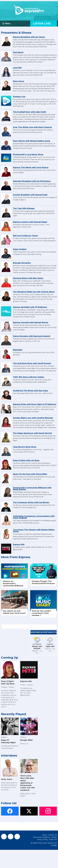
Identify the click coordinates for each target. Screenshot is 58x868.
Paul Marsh (18, 52)
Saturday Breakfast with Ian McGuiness (32, 181)
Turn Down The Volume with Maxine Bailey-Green (34, 531)
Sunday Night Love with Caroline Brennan (33, 418)
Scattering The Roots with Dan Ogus (31, 391)
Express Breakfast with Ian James (29, 37)
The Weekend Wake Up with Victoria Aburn (34, 292)
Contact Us (53, 835)
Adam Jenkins (20, 249)
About (45, 835)
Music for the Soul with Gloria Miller (30, 474)
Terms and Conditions (41, 837)
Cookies (54, 837)
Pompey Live (19, 97)
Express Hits (19, 544)
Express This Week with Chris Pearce (31, 167)
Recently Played (14, 714)
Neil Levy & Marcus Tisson (25, 236)
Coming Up (10, 658)
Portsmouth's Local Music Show (28, 154)
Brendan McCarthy (22, 263)
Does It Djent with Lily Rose (26, 460)
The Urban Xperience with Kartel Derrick (32, 433)
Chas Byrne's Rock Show (25, 447)
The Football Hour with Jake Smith (30, 112)
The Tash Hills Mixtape (24, 208)
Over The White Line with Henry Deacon (32, 127)
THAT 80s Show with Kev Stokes (29, 377)
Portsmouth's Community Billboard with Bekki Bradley (32, 489)
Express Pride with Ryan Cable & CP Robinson (35, 404)
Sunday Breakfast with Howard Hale (30, 195)
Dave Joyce (19, 81)
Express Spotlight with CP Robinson (30, 307)
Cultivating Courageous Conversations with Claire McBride (34, 517)
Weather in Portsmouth (43, 632)
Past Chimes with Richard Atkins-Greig (32, 141)
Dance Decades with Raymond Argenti (32, 336)
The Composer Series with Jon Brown (31, 502)
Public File (53, 840)
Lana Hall (17, 68)
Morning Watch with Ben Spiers (28, 278)
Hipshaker (18, 350)
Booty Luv (24, 744)
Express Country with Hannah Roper (30, 222)
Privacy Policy (43, 840)
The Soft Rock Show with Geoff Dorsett (32, 363)
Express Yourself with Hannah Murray (31, 322)
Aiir (56, 845)
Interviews (9, 756)
